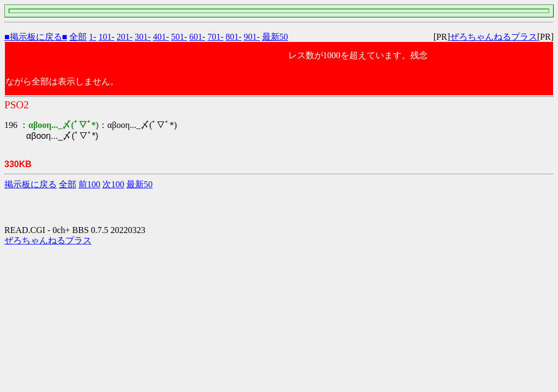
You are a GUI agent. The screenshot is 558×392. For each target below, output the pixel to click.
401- (161, 37)
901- (251, 37)
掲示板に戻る (31, 184)
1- (92, 37)
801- (233, 37)
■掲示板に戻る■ (36, 37)
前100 (89, 184)
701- (216, 37)
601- (197, 37)
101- (107, 37)
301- (142, 37)
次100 (113, 184)
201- (125, 37)
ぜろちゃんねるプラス (494, 37)
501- (179, 37)
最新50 (275, 37)
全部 (78, 37)
